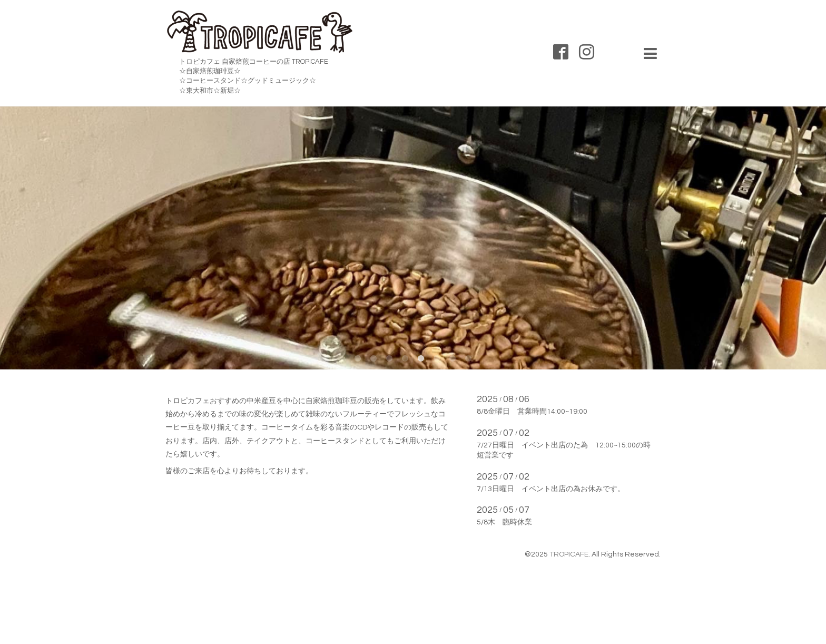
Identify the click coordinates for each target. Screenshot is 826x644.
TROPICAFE (569, 554)
